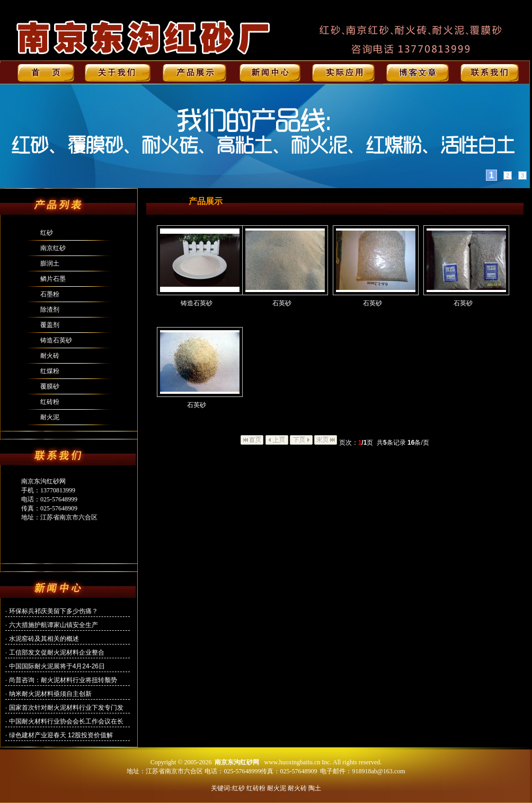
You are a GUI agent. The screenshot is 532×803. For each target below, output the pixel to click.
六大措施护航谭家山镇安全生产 (54, 625)
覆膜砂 (50, 386)
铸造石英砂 (56, 340)
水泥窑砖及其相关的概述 (44, 639)
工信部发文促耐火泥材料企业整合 (57, 652)
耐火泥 (50, 417)
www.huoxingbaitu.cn (292, 762)
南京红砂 (53, 248)
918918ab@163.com (378, 771)
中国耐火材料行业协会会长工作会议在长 (66, 721)
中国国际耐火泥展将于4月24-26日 (57, 666)
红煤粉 (50, 371)
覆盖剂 (50, 325)
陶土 (315, 788)
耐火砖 (50, 356)
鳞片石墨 (53, 279)
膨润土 (50, 263)
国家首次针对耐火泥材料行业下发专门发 (66, 708)
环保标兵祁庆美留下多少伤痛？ (54, 611)
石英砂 (282, 303)
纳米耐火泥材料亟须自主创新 (50, 694)
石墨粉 (50, 294)
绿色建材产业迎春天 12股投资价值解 (61, 735)
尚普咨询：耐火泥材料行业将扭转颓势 (63, 680)
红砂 (47, 233)
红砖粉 (50, 402)
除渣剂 (50, 310)
